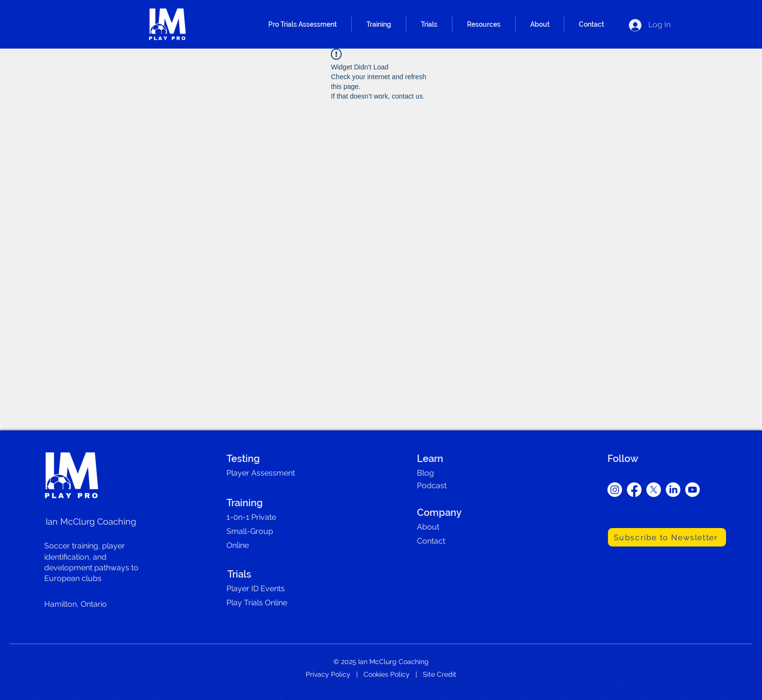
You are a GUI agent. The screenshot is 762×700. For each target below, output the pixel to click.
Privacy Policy (328, 674)
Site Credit (440, 674)
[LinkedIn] (673, 490)
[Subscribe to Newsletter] (667, 537)
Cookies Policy (387, 674)
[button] (303, 24)
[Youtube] (693, 490)
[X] (654, 490)
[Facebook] (634, 490)
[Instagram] (615, 490)
